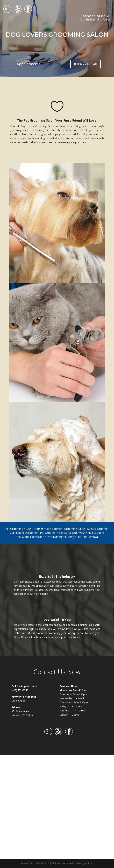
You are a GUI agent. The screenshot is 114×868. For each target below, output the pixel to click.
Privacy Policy (84, 863)
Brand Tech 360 (31, 863)
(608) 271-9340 (85, 64)
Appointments (29, 64)
